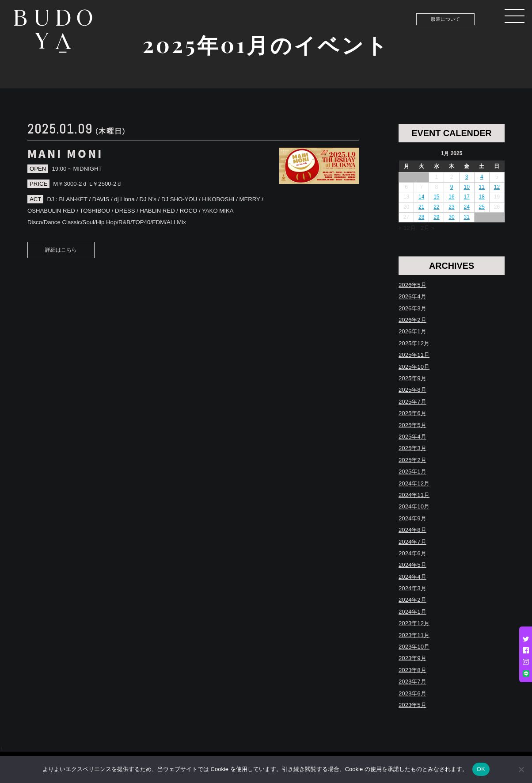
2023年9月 (412, 658)
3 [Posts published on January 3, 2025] (467, 177)
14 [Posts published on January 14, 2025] (421, 197)
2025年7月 (412, 402)
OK (481, 769)
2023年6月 (412, 693)
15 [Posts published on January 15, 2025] (436, 197)
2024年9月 (412, 518)
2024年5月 (412, 565)
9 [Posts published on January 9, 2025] (452, 187)
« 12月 (407, 228)
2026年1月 (412, 331)
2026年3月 (412, 308)
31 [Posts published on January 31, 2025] (466, 217)
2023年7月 (412, 682)
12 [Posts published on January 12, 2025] (497, 187)
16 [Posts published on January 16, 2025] (451, 197)
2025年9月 (412, 378)
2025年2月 (412, 460)
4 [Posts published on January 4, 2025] (482, 177)
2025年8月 (412, 390)
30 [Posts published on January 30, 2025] (451, 217)
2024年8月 (412, 530)
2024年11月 (414, 495)
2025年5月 (412, 425)
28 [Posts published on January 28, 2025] (421, 217)
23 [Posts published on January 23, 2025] (451, 207)
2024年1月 (412, 612)
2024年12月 (414, 483)
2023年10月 (414, 647)
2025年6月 (412, 413)
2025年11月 (414, 355)
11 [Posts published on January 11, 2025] (482, 187)
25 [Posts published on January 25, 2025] (482, 207)
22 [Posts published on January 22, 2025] (436, 207)
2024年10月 (414, 506)
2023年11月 (414, 635)
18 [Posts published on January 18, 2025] (482, 197)
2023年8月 (412, 670)
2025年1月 (412, 472)
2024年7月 (412, 542)
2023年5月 (412, 705)
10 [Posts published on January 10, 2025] (466, 187)
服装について (445, 19)
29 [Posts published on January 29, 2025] (436, 217)
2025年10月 (414, 367)
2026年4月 (412, 296)
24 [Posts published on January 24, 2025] (466, 207)
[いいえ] (521, 769)
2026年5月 (412, 285)
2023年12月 (414, 623)
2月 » (427, 228)
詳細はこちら (61, 250)
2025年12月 (414, 343)
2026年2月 (412, 320)
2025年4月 (412, 437)
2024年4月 (412, 577)
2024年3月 (412, 588)
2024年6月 (412, 553)
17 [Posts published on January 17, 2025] (466, 197)
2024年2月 (412, 600)
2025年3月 (412, 448)
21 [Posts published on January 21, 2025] (421, 207)
